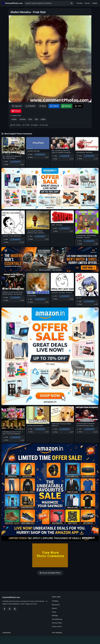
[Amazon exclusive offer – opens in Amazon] (50, 492)
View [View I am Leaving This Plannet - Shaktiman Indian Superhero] (30, 236)
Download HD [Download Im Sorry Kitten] (40, 299)
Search (54, 608)
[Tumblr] (15, 609)
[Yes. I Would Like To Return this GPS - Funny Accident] (13, 146)
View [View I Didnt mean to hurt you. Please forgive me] (55, 429)
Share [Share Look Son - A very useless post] (6, 242)
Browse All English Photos (50, 573)
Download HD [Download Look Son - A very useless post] (15, 239)
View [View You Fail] (79, 301)
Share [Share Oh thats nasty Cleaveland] (30, 432)
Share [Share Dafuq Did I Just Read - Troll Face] (55, 299)
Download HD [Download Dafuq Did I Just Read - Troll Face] (64, 296)
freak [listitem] (30, 119)
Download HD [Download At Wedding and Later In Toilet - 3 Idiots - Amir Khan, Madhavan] (15, 437)
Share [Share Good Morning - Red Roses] (80, 159)
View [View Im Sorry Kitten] (30, 299)
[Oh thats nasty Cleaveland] (38, 415)
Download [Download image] (30, 106)
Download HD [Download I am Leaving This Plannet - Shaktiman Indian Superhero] (40, 236)
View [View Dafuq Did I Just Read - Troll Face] (55, 296)
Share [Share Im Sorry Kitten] (30, 302)
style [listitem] (36, 119)
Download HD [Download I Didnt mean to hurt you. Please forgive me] (64, 429)
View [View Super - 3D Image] (55, 228)
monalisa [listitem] (23, 119)
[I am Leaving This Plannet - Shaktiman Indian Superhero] (38, 220)
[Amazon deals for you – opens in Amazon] (50, 259)
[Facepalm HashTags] (38, 143)
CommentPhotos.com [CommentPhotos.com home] (11, 597)
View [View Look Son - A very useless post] (6, 239)
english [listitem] (43, 119)
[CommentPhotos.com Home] (12, 3)
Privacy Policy (57, 623)
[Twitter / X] (10, 609)
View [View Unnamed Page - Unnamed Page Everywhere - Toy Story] (79, 241)
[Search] (72, 3)
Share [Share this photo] (43, 106)
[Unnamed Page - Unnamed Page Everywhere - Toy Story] (87, 222)
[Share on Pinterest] (16, 111)
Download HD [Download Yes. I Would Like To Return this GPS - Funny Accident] (15, 162)
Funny (54, 612)
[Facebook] (4, 609)
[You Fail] (87, 285)
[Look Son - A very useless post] (13, 222)
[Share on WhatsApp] (66, 106)
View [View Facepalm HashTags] (30, 154)
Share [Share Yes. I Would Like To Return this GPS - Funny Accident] (6, 164)
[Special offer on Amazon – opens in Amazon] (50, 189)
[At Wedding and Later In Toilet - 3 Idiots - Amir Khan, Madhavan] (13, 418)
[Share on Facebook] (54, 106)
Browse (87, 3)
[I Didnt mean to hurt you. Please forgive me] (62, 414)
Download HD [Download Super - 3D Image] (64, 228)
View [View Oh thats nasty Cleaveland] (30, 429)
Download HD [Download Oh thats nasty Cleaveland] (40, 429)
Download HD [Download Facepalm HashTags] (40, 154)
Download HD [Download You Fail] (89, 301)
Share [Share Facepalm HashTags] (30, 157)
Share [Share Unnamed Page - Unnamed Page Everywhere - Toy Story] (80, 244)
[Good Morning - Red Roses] (87, 144)
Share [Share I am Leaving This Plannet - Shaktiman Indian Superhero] (30, 239)
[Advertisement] (50, 640)
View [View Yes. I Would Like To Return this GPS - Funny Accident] (6, 162)
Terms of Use (57, 626)
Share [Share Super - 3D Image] (55, 231)
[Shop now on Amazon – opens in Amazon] (50, 356)
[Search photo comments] (47, 3)
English (95, 3)
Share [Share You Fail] (80, 304)
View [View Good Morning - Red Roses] (79, 156)
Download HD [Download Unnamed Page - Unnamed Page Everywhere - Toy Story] (89, 241)
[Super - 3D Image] (62, 217)
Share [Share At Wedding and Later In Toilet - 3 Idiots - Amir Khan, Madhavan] (6, 440)
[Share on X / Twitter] (78, 106)
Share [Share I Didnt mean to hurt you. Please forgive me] (55, 432)
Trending (79, 3)
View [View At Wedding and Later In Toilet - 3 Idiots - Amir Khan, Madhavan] (6, 437)
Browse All (56, 605)
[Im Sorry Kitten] (38, 283)
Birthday (55, 615)
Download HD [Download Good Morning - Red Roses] (89, 156)
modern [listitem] (14, 119)
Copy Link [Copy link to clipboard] (17, 106)
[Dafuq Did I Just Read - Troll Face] (62, 282)
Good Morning (57, 619)
